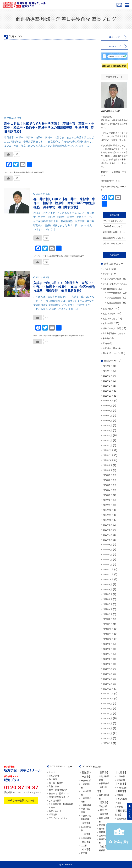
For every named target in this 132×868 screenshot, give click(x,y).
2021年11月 (108, 634)
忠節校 (102, 825)
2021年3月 (108, 674)
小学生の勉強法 (114, 298)
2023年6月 (108, 540)
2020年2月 (108, 739)
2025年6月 (108, 421)
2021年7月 (108, 654)
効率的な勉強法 (110, 289)
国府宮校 (103, 806)
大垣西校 (121, 780)
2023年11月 (108, 515)
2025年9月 (108, 406)
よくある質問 (55, 801)
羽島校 (120, 795)
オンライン (108, 274)
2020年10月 (108, 699)
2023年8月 (108, 530)
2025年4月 (108, 431)
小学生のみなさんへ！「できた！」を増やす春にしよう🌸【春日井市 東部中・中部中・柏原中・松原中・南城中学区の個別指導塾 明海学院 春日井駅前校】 (114, 243)
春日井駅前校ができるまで (115, 333)
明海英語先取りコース (59, 797)
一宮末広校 (86, 781)
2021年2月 (108, 679)
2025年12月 (108, 391)
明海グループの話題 (112, 328)
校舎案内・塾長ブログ (59, 794)
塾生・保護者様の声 (58, 790)
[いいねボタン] (8, 154)
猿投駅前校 (104, 784)
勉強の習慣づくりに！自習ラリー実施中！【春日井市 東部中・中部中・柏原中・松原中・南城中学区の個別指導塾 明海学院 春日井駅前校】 (114, 238)
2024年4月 (108, 490)
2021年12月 (108, 629)
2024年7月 (108, 475)
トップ (52, 772)
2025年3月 (108, 436)
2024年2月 (108, 500)
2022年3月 (108, 614)
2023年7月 (108, 535)
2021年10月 (108, 639)
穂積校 (102, 850)
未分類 (106, 338)
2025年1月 (108, 446)
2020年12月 (108, 689)
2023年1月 (108, 565)
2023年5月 (108, 545)
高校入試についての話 (113, 353)
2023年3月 (108, 555)
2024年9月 (108, 465)
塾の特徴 (53, 779)
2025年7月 (108, 416)
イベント (107, 269)
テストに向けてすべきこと (115, 284)
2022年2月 (108, 619)
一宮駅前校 (86, 805)
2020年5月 (108, 724)
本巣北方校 (122, 788)
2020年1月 (108, 743)
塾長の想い (108, 309)
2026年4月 (108, 371)
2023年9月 (108, 525)
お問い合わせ (55, 811)
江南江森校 (86, 838)
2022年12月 (108, 570)
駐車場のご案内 (110, 348)
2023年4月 (108, 550)
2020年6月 (108, 719)
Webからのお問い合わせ (21, 800)
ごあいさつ (54, 776)
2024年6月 (108, 480)
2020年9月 (108, 704)
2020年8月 (108, 709)
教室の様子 (108, 323)
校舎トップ (114, 37)
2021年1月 (108, 684)
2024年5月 (108, 485)
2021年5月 (108, 664)
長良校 (102, 832)
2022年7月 (108, 594)
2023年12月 (108, 510)
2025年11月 (108, 396)
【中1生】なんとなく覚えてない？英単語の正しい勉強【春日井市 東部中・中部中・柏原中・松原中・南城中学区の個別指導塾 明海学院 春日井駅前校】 (114, 226)
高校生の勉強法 (114, 303)
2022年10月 (108, 580)
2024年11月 (108, 455)
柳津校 (102, 829)
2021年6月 (108, 659)
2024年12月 (108, 450)
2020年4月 (108, 729)
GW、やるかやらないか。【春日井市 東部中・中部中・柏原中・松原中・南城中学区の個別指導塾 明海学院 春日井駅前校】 (114, 221)
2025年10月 (108, 401)
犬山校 (84, 846)
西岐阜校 (103, 836)
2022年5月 (108, 604)
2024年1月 (108, 505)
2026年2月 (108, 381)
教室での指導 (109, 314)
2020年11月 (108, 694)
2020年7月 (108, 714)
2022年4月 (108, 609)
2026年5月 (108, 366)
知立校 (84, 853)
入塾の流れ (54, 786)
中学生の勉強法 (114, 293)
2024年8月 (108, 470)
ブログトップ (114, 46)
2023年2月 (108, 560)
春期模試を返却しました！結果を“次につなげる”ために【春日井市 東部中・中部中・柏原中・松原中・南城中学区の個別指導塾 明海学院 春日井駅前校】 (114, 232)
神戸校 (120, 807)
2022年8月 (108, 590)
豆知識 (106, 343)
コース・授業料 (56, 783)
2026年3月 (108, 376)
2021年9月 (108, 644)
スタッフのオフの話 (112, 279)
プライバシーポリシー (59, 818)
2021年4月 (108, 669)
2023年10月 (108, 520)
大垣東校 (121, 776)
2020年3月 (108, 734)
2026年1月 (108, 386)
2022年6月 (108, 599)
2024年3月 (108, 495)
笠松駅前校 (122, 819)
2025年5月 (108, 426)
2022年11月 (108, 575)
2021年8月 (108, 649)
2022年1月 (108, 624)
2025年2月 (108, 441)
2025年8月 (108, 411)
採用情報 (53, 815)
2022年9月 (108, 585)
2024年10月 (108, 460)
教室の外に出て (110, 319)
